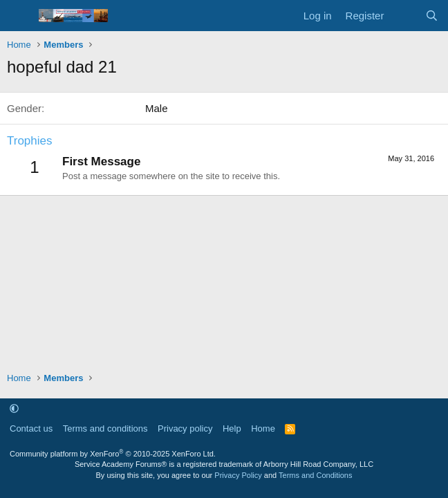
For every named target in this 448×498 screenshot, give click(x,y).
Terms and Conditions (315, 475)
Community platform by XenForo (113, 454)
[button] (14, 408)
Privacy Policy (238, 475)
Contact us (31, 428)
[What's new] (404, 16)
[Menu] (19, 16)
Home (263, 428)
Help (232, 428)
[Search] (432, 16)
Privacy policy (185, 428)
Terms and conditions (105, 428)
